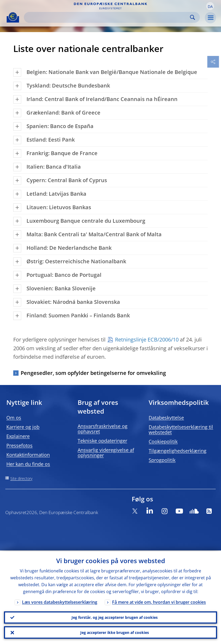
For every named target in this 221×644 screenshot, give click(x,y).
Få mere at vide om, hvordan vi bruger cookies (159, 601)
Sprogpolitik (162, 460)
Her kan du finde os (28, 464)
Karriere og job (23, 427)
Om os (14, 418)
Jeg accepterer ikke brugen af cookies (115, 632)
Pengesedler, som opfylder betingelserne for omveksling (93, 373)
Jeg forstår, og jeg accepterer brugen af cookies (115, 617)
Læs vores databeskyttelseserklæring (60, 601)
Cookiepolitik (163, 441)
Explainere (18, 436)
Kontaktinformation (28, 455)
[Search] (108, 17)
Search (193, 17)
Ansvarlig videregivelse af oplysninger (106, 453)
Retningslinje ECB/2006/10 (147, 339)
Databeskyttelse (166, 418)
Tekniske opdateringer (102, 441)
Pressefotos (19, 445)
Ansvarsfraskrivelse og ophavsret (103, 429)
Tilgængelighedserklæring (178, 451)
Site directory (21, 478)
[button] (210, 6)
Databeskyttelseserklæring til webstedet (181, 430)
